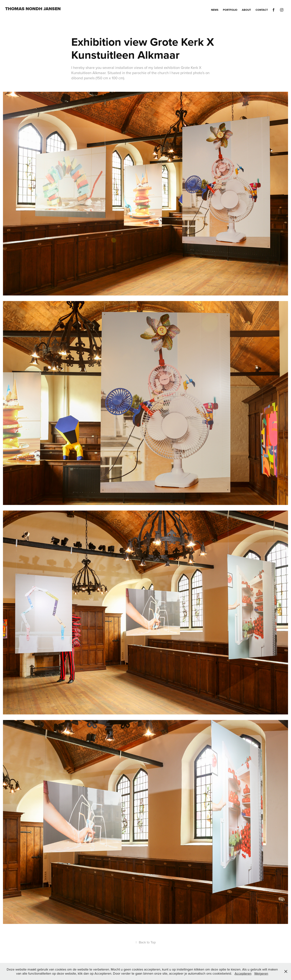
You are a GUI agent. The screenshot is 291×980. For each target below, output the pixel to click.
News (215, 10)
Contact (262, 10)
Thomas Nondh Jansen (33, 9)
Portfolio (230, 10)
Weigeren (261, 973)
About (246, 10)
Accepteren (243, 973)
